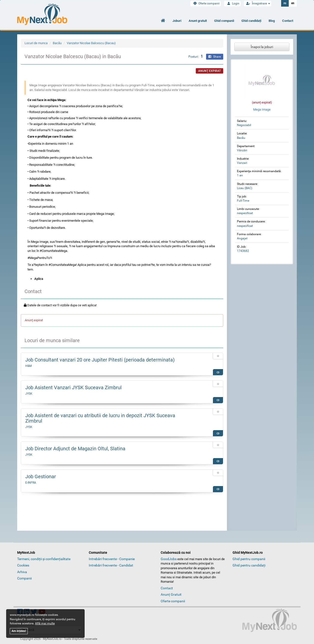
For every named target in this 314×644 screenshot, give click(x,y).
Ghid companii (224, 21)
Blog (272, 21)
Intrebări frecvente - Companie (112, 559)
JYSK (29, 394)
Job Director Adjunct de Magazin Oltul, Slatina (75, 449)
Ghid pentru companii (249, 559)
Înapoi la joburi (262, 47)
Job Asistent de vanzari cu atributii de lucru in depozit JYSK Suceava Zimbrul (100, 418)
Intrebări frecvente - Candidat (111, 565)
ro (285, 3)
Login (232, 3)
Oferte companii (206, 3)
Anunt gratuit (198, 21)
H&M (28, 366)
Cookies (23, 565)
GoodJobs (169, 559)
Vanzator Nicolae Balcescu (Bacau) (91, 43)
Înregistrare (258, 3)
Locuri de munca (36, 43)
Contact (288, 21)
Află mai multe (45, 623)
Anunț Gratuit (171, 594)
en (293, 3)
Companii (24, 578)
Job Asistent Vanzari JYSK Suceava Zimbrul (73, 387)
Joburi (177, 21)
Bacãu (57, 43)
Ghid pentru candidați (249, 565)
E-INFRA (31, 483)
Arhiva (22, 572)
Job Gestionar (41, 477)
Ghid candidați (251, 21)
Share (215, 57)
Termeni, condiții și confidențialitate (44, 559)
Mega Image (262, 109)
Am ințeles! (19, 631)
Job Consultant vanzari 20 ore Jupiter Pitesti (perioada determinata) (100, 360)
